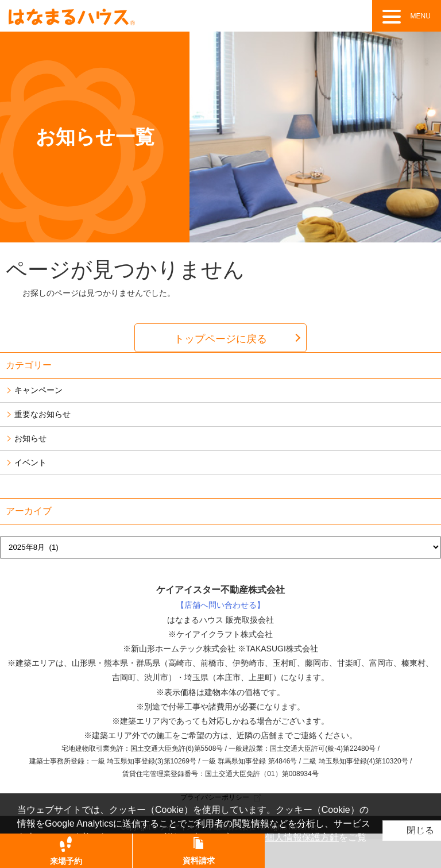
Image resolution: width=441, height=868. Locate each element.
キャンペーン (38, 390)
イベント (30, 462)
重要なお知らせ (42, 414)
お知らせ (30, 438)
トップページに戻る (220, 339)
